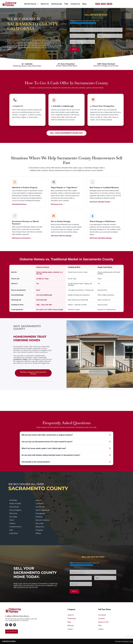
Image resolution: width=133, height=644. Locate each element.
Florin (12, 520)
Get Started (102, 615)
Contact (101, 629)
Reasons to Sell (103, 622)
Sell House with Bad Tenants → (101, 202)
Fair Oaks (13, 517)
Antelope (13, 500)
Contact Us (75, 4)
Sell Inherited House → (20, 204)
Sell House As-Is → (58, 204)
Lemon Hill (40, 507)
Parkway (39, 517)
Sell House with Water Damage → (102, 238)
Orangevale (40, 513)
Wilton (38, 533)
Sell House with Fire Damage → (62, 236)
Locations (101, 618)
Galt (11, 530)
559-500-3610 (104, 4)
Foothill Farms (15, 527)
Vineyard (39, 530)
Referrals (71, 626)
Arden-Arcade (15, 504)
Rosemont (40, 527)
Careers (70, 629)
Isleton (38, 500)
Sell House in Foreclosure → (22, 238)
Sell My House (31, 4)
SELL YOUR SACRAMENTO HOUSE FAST (66, 133)
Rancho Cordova (42, 520)
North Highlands (42, 510)
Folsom (12, 523)
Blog (84, 4)
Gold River (14, 533)
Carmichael (14, 507)
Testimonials (57, 4)
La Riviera (40, 504)
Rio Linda (39, 523)
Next (74, 49)
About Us (45, 4)
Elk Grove (13, 513)
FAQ (66, 4)
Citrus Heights (15, 510)
